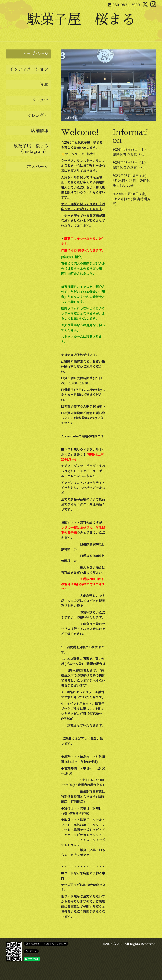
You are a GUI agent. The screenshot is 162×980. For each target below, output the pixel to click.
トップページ (35, 54)
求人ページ (38, 167)
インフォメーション (29, 69)
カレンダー (38, 116)
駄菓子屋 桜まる (81, 20)
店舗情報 (40, 131)
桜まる (118, 944)
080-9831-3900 (126, 5)
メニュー (40, 100)
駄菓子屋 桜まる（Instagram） (31, 149)
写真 (44, 85)
